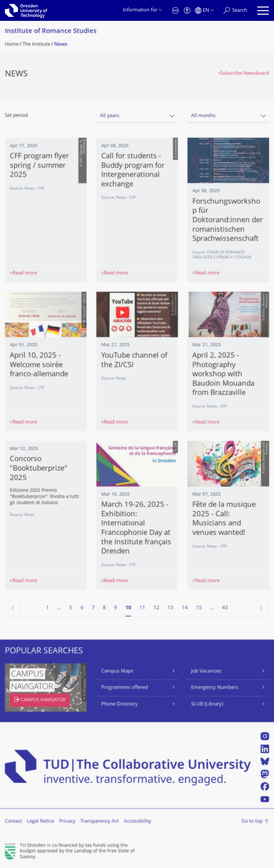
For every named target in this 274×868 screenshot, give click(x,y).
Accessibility (137, 821)
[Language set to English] (204, 11)
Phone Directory (120, 704)
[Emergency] (175, 11)
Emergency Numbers (215, 688)
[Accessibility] (187, 11)
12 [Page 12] (156, 608)
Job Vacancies (206, 671)
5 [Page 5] (71, 608)
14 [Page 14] (185, 608)
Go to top (252, 821)
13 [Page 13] (170, 608)
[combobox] (137, 116)
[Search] (235, 11)
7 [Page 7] (93, 608)
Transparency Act (100, 821)
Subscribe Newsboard (245, 74)
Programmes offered (125, 688)
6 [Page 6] (82, 608)
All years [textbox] (110, 116)
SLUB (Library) (207, 704)
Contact (13, 821)
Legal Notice (40, 821)
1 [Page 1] (48, 608)
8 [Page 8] (104, 608)
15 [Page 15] (199, 608)
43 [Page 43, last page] (225, 608)
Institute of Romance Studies (51, 31)
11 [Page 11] (142, 608)
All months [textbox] (203, 116)
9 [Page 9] (115, 608)
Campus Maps (117, 671)
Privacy (67, 821)
